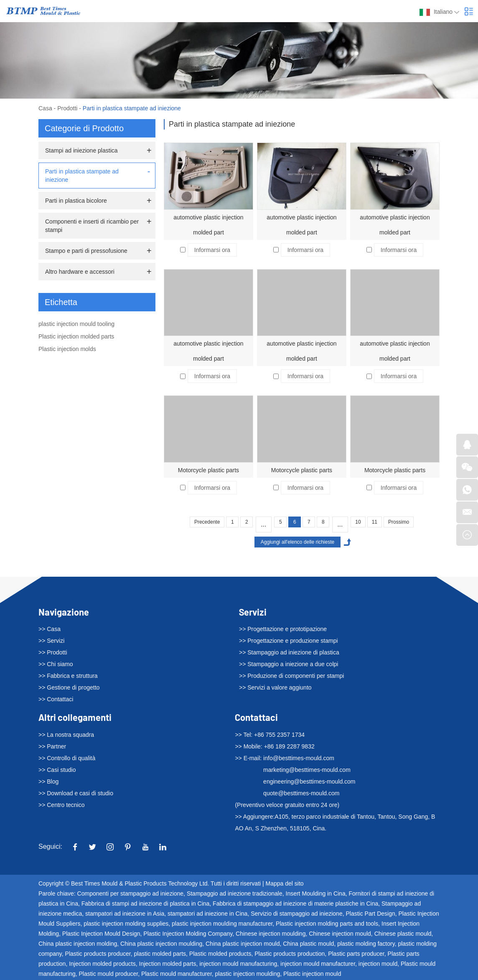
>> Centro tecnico (62, 805)
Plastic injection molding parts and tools (327, 924)
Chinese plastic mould (403, 934)
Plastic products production (290, 954)
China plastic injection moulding (161, 944)
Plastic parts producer (356, 954)
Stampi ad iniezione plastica (81, 150)
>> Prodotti (53, 652)
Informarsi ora (212, 250)
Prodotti (67, 108)
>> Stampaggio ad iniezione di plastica (289, 652)
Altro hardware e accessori (80, 272)
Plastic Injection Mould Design (101, 934)
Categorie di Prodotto (84, 128)
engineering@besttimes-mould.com (309, 781)
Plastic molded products (220, 954)
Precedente (207, 522)
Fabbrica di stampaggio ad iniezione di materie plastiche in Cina (295, 904)
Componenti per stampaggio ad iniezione (131, 893)
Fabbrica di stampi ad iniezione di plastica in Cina (146, 904)
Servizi (253, 612)
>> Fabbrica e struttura (68, 676)
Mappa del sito (285, 883)
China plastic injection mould (243, 944)
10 (358, 522)
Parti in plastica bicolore (76, 201)
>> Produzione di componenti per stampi (291, 676)
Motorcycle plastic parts (208, 470)
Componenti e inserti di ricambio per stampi (92, 226)
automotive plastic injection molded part (208, 225)
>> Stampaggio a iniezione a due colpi (289, 664)
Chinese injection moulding (271, 934)
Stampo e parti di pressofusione (86, 251)
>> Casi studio (57, 770)
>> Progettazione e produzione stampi (289, 641)
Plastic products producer (98, 954)
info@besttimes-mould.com (299, 758)
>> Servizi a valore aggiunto (275, 687)
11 (375, 522)
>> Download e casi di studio (76, 793)
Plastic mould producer (109, 974)
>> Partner (52, 746)
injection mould (378, 964)
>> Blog (48, 781)
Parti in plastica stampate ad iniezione (132, 108)
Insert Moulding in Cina (316, 893)
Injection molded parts (168, 964)
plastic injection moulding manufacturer (222, 924)
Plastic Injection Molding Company (188, 934)
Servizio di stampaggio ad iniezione (296, 914)
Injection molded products (102, 964)
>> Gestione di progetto (69, 687)
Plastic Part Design (370, 914)
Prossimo (399, 522)
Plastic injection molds (67, 349)
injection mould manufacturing (238, 964)
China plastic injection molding (78, 944)
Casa (45, 108)
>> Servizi (51, 641)
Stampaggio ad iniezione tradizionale (235, 893)
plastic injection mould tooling (76, 324)
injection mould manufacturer (318, 964)
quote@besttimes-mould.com (301, 793)
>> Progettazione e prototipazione (283, 629)
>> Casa (50, 629)
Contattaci (256, 717)
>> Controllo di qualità (67, 758)
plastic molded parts (160, 954)
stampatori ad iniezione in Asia (125, 914)
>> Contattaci (56, 699)
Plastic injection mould (312, 974)
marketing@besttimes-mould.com (307, 770)
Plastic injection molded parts (76, 336)
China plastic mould (308, 944)
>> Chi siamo (56, 664)
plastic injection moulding (248, 974)
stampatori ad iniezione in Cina (207, 914)
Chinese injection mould (340, 934)
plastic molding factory (366, 944)
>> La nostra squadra (66, 735)
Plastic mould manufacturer (177, 974)
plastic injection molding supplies (126, 924)
